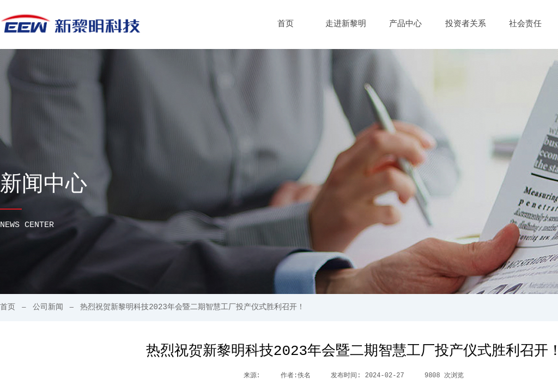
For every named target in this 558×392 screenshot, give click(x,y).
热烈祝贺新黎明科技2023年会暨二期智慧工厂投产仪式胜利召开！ (192, 307)
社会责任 (525, 24)
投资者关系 (466, 24)
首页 (286, 24)
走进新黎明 (346, 24)
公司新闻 (48, 307)
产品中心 (405, 24)
